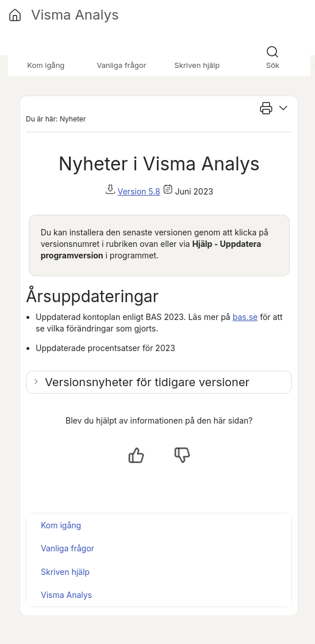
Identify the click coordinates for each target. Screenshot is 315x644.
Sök (273, 65)
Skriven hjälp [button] (197, 65)
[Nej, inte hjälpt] (182, 455)
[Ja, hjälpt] (136, 455)
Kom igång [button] (46, 65)
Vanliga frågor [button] (121, 65)
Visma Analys (66, 595)
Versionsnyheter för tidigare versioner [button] (147, 382)
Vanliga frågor (68, 548)
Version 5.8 (139, 191)
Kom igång (61, 525)
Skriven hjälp (65, 572)
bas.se (245, 317)
